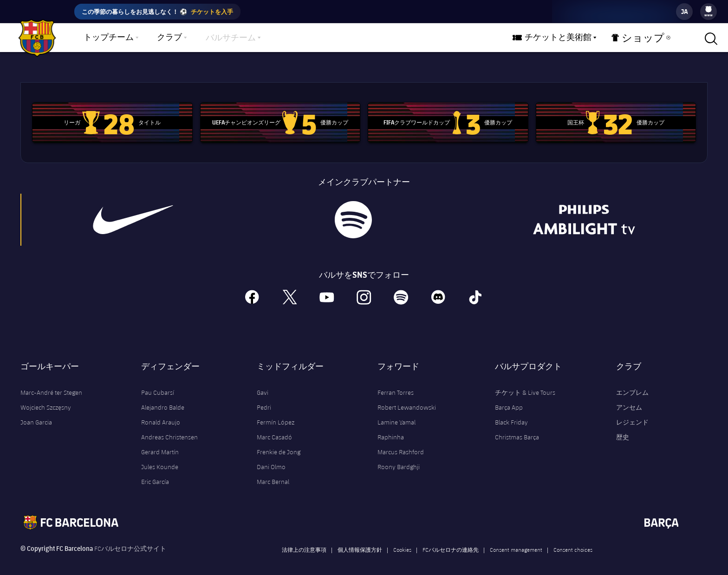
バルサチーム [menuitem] (231, 38)
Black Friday (511, 414)
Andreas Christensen (169, 429)
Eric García (155, 474)
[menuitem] (708, 9)
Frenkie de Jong (279, 444)
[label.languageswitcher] (684, 12)
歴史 (623, 429)
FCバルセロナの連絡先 (451, 542)
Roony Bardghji (399, 459)
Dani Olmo (271, 459)
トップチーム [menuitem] (109, 38)
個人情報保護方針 (360, 542)
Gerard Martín (160, 444)
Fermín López (276, 414)
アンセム (629, 399)
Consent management (516, 542)
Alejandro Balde (163, 399)
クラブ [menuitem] (169, 38)
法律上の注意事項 (304, 542)
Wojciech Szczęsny (46, 399)
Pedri (264, 399)
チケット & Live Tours (525, 385)
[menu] (708, 12)
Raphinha (391, 429)
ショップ (643, 40)
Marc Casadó (274, 429)
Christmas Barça (517, 429)
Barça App (509, 399)
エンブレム (632, 385)
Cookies (402, 542)
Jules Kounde (160, 459)
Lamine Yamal (396, 414)
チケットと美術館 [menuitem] (567, 38)
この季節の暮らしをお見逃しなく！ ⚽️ (157, 12)
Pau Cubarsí (158, 385)
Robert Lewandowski (407, 399)
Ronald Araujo (161, 414)
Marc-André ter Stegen (51, 385)
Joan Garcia (36, 414)
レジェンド (632, 414)
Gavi (263, 385)
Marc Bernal (273, 474)
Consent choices (573, 542)
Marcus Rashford (401, 444)
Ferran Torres (396, 385)
